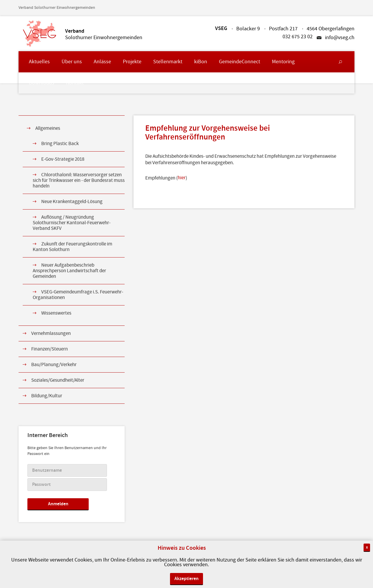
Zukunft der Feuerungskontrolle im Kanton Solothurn (72, 247)
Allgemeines (48, 128)
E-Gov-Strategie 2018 (63, 159)
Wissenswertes (56, 313)
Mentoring (283, 62)
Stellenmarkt (168, 62)
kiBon (201, 62)
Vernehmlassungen (51, 333)
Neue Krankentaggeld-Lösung (72, 202)
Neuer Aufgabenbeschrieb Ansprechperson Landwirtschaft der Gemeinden (69, 271)
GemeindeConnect (240, 62)
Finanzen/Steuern (49, 349)
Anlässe (102, 62)
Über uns (72, 62)
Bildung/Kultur (47, 396)
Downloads (42, 83)
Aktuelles (39, 62)
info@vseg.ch (340, 38)
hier (182, 178)
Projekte (132, 62)
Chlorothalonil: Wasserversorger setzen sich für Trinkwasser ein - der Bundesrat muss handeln (79, 180)
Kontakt (75, 83)
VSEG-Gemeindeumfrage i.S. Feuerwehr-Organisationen (78, 295)
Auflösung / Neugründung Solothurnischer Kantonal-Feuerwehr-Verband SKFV (72, 223)
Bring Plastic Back (60, 144)
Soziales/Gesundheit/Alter (58, 380)
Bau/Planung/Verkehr (54, 365)
